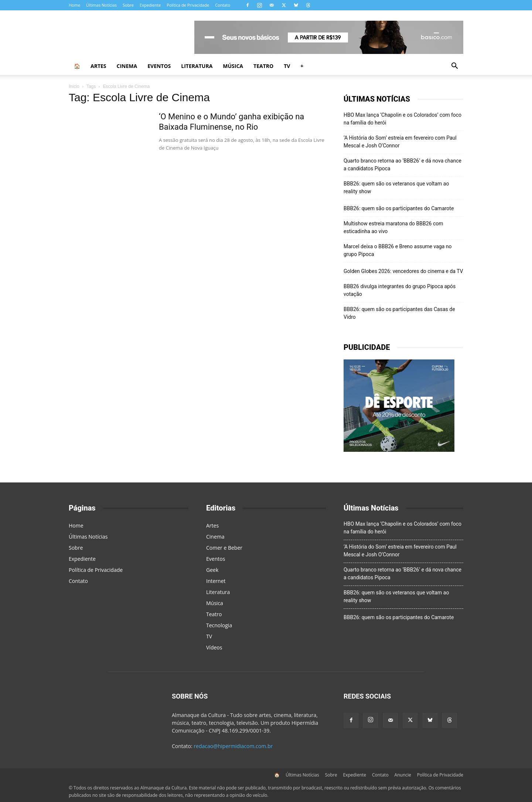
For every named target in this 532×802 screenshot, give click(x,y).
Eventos (159, 66)
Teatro (263, 66)
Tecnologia (219, 625)
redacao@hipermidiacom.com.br (233, 746)
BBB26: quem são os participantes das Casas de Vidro (399, 313)
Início (74, 86)
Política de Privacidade (188, 5)
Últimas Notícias (101, 5)
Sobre (128, 5)
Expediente (150, 5)
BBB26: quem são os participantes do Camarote (399, 208)
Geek (212, 570)
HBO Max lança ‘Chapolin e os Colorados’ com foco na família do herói (403, 119)
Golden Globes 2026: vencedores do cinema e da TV (403, 271)
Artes (98, 66)
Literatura (197, 66)
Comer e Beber (224, 548)
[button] (454, 67)
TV (287, 66)
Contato (223, 5)
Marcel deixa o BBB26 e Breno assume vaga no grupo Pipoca (398, 250)
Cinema (127, 66)
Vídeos (214, 647)
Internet (216, 581)
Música (233, 66)
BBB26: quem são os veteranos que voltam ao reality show (396, 187)
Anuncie (403, 775)
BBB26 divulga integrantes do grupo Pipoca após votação (400, 290)
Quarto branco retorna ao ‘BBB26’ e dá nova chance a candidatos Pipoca (403, 165)
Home (74, 5)
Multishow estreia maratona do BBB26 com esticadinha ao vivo (393, 227)
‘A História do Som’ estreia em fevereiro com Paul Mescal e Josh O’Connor (400, 142)
